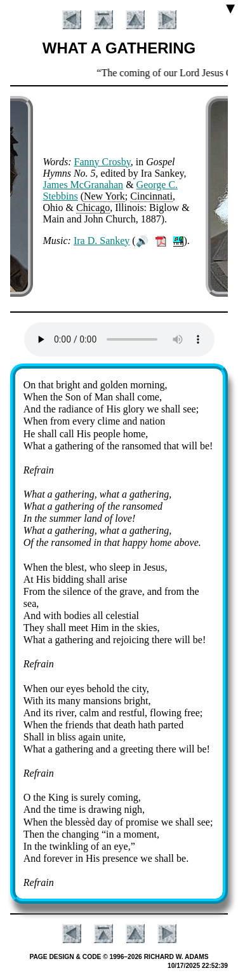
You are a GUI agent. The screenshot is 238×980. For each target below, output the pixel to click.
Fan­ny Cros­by (102, 162)
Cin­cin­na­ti (151, 196)
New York (104, 196)
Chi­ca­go (93, 208)
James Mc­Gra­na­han (83, 185)
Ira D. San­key (102, 241)
